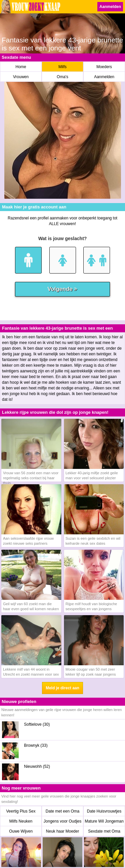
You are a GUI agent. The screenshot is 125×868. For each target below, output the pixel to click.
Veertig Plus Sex (21, 811)
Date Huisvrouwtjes (104, 811)
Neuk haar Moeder (62, 831)
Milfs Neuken (21, 821)
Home (21, 67)
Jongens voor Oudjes (62, 821)
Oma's (62, 77)
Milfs (62, 67)
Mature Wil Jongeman (104, 821)
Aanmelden (110, 7)
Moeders (104, 67)
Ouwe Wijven (21, 831)
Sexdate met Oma (104, 831)
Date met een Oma (62, 811)
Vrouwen (21, 77)
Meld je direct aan (62, 688)
